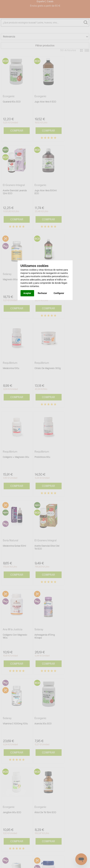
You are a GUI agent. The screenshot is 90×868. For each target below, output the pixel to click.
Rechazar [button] (42, 293)
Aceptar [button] (27, 293)
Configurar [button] (59, 293)
